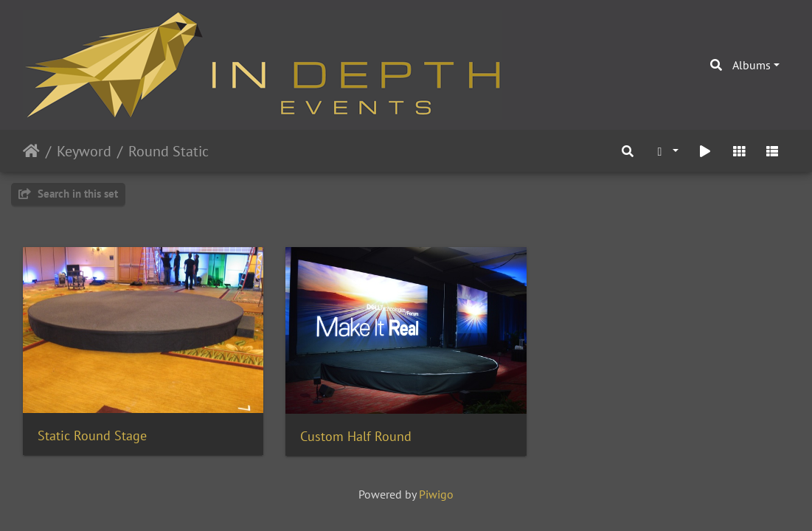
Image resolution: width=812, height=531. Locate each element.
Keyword (84, 151)
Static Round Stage (92, 435)
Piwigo (436, 494)
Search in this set (68, 194)
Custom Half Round (356, 436)
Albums (752, 65)
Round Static (169, 151)
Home (31, 151)
